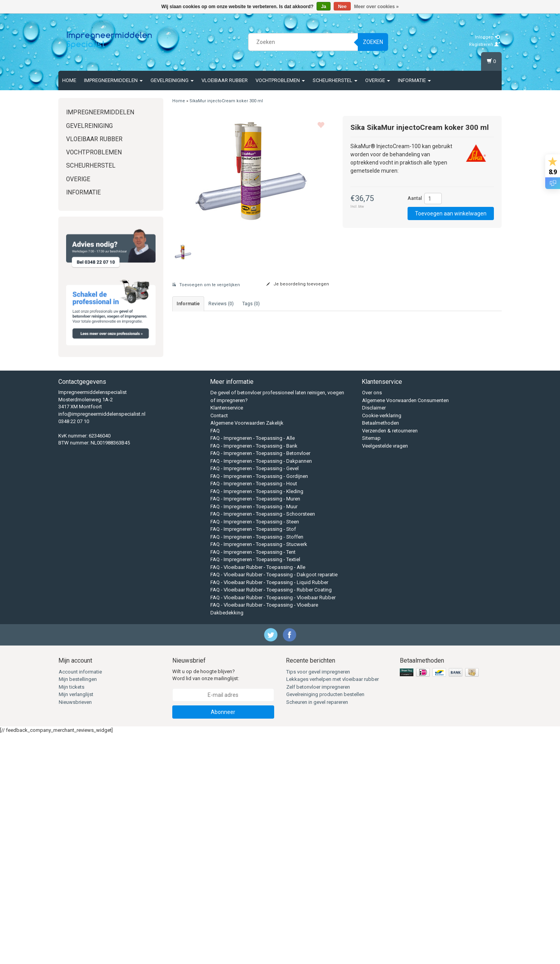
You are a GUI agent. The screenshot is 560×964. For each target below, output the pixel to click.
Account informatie (80, 902)
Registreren (485, 45)
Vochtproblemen (280, 80)
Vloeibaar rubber (225, 80)
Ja (323, 7)
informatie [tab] (188, 304)
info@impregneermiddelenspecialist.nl (102, 644)
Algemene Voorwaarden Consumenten (405, 631)
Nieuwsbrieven (75, 932)
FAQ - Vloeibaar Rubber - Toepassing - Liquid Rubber (269, 813)
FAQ (215, 661)
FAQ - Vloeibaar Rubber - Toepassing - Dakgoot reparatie (274, 805)
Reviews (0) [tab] (221, 304)
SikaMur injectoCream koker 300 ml (226, 101)
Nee (342, 7)
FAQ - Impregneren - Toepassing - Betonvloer (260, 683)
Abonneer (223, 942)
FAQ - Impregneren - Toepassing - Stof (253, 759)
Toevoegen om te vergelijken (206, 285)
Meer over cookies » (377, 7)
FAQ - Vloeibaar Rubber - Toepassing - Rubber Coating (271, 820)
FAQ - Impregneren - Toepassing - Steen (255, 752)
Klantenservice (227, 638)
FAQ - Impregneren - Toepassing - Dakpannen (261, 691)
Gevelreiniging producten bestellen (325, 925)
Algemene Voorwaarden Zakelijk (247, 653)
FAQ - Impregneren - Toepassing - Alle (253, 668)
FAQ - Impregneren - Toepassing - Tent (253, 782)
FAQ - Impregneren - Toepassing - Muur (254, 737)
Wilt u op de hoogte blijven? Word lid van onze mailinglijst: (206, 905)
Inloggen (487, 37)
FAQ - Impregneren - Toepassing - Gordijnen (259, 706)
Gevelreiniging (172, 80)
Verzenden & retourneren (390, 661)
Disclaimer (374, 638)
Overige (378, 80)
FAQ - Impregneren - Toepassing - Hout (254, 714)
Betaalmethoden (381, 653)
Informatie (414, 80)
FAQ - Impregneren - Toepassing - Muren (255, 729)
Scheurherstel (335, 80)
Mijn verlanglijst (76, 925)
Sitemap (371, 668)
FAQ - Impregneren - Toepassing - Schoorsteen (263, 744)
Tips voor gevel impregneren (318, 902)
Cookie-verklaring (382, 646)
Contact (219, 646)
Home (69, 80)
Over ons (372, 623)
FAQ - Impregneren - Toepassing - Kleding (257, 722)
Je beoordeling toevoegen (298, 284)
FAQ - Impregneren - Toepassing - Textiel (255, 790)
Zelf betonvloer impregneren (318, 917)
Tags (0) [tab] (251, 304)
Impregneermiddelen (113, 80)
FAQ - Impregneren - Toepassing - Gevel (255, 699)
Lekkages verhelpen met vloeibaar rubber (332, 909)
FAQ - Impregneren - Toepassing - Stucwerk (259, 774)
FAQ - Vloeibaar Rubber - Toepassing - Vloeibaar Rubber (273, 828)
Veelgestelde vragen (385, 676)
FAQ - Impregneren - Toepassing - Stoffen (257, 767)
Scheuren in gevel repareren (317, 932)
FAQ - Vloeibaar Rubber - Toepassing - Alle (258, 797)
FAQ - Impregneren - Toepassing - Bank (254, 676)
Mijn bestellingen (78, 909)
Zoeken (373, 42)
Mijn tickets (72, 917)
